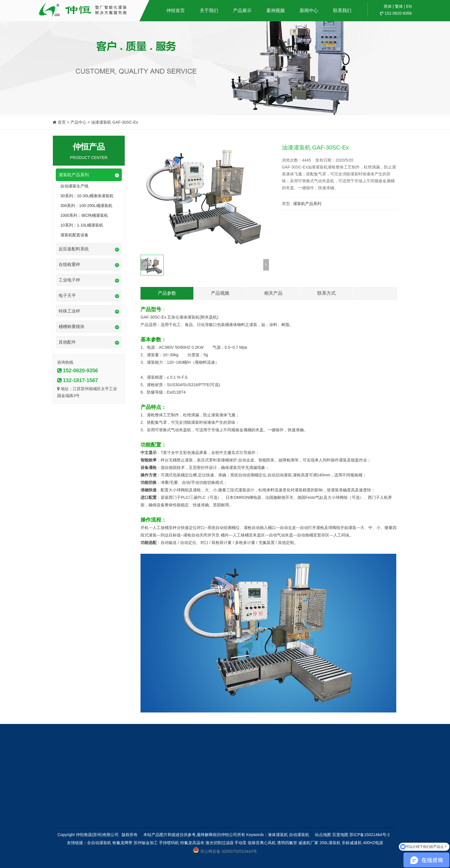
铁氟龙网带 (122, 843)
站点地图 (323, 835)
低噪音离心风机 (262, 843)
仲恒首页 (176, 10)
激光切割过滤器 (220, 843)
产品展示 (242, 10)
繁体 (399, 6)
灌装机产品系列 (307, 204)
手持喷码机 (169, 843)
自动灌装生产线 (74, 186)
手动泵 (241, 843)
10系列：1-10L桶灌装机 (82, 225)
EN (409, 6)
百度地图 (340, 835)
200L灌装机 (330, 843)
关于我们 (209, 10)
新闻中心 (309, 10)
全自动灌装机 (99, 843)
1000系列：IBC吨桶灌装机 (84, 215)
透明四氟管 (287, 843)
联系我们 (342, 10)
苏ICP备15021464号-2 (370, 835)
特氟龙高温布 (192, 843)
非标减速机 (352, 843)
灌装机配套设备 (74, 235)
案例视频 (276, 10)
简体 (388, 6)
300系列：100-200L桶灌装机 (86, 206)
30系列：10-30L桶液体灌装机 (87, 196)
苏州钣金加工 (146, 843)
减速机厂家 (308, 843)
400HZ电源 (373, 843)
